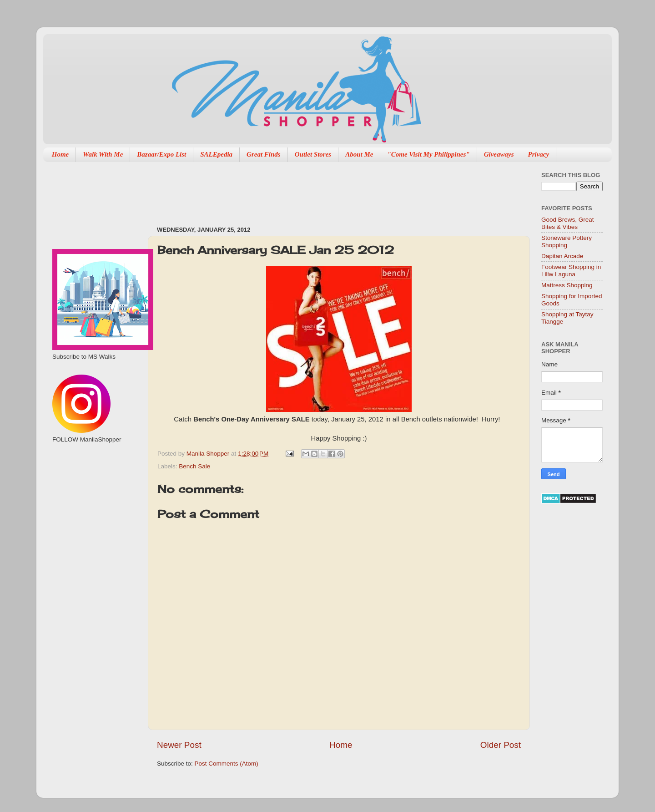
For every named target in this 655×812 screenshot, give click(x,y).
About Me (359, 154)
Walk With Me (103, 154)
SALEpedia (216, 154)
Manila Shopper (209, 454)
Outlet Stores (313, 154)
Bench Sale (194, 466)
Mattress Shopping (567, 285)
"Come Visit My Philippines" (428, 154)
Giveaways (499, 154)
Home (60, 154)
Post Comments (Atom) (227, 764)
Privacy (539, 154)
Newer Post (179, 745)
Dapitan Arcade (562, 256)
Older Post (501, 745)
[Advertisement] (322, 189)
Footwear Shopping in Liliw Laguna (571, 271)
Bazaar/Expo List (161, 154)
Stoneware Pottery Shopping (567, 241)
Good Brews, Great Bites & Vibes (568, 223)
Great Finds (264, 154)
